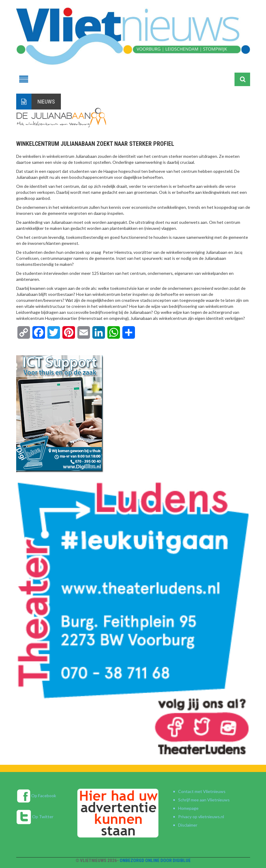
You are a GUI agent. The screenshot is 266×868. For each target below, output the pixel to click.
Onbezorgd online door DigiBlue (155, 860)
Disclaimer (188, 825)
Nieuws (46, 102)
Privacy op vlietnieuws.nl (201, 817)
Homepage (188, 808)
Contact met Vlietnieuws (202, 791)
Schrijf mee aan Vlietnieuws (204, 800)
